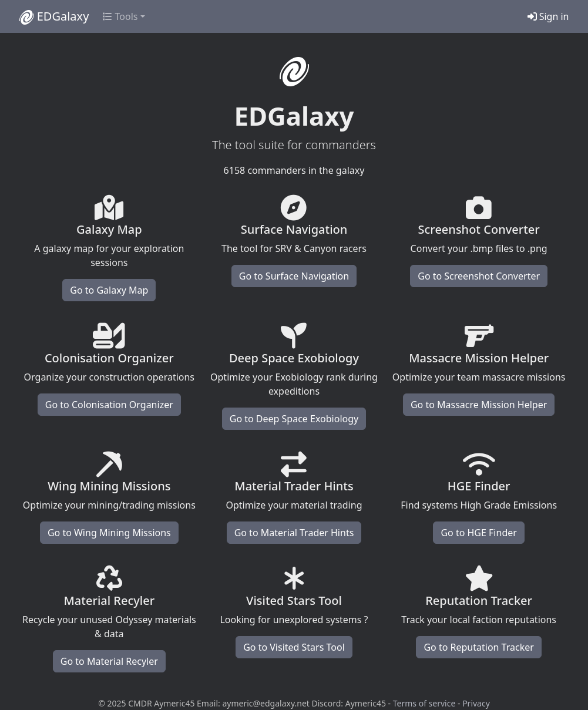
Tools (120, 16)
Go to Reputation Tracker (478, 647)
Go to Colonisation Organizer (109, 405)
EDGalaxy (54, 16)
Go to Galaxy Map (109, 290)
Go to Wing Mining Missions (109, 533)
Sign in (548, 16)
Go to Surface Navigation (294, 276)
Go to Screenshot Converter (479, 276)
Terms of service (424, 703)
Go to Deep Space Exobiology (294, 419)
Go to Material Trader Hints (294, 533)
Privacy (476, 703)
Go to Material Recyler (109, 661)
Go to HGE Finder (478, 533)
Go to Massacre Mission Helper (479, 405)
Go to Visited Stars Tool (294, 647)
